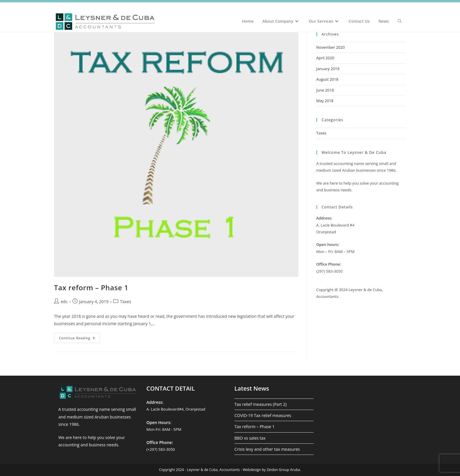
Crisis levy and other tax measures (267, 449)
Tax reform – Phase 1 (91, 287)
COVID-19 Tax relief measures (263, 415)
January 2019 (328, 69)
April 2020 (325, 58)
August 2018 (327, 79)
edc (64, 302)
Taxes (125, 302)
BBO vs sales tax (250, 438)
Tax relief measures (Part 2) (261, 404)
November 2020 (330, 47)
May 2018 (325, 101)
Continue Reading (80, 339)
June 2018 (325, 90)
